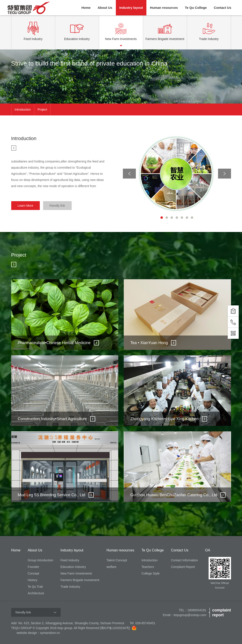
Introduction (23, 109)
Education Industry (73, 567)
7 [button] (192, 218)
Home (86, 8)
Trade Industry (70, 587)
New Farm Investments (76, 573)
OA (208, 550)
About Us (105, 8)
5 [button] (182, 218)
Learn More (25, 206)
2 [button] (167, 218)
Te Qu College (196, 8)
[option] (121, 77)
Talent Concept (117, 560)
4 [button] (177, 218)
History (33, 580)
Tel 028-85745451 (142, 623)
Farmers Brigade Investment (80, 580)
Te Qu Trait (35, 587)
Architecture (36, 593)
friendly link (57, 206)
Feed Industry (70, 560)
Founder (33, 567)
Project (42, 109)
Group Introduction (40, 560)
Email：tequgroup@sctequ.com (185, 615)
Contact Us (223, 8)
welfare (111, 567)
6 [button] (187, 218)
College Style (151, 573)
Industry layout (131, 8)
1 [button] (162, 218)
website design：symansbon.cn (38, 633)
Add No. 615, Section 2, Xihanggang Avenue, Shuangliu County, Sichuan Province (68, 623)
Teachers (148, 567)
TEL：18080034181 (192, 610)
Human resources (164, 8)
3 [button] (172, 218)
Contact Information (184, 560)
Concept (33, 573)
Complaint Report (183, 567)
